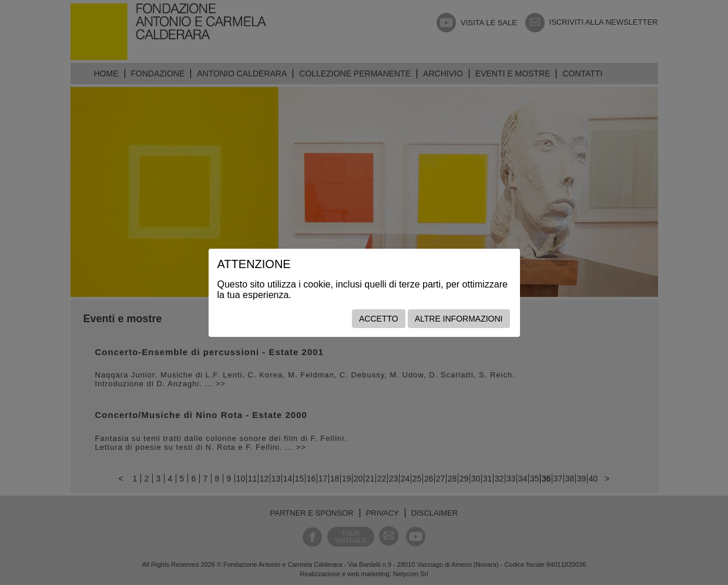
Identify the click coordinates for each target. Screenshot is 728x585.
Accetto (379, 319)
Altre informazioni (459, 319)
